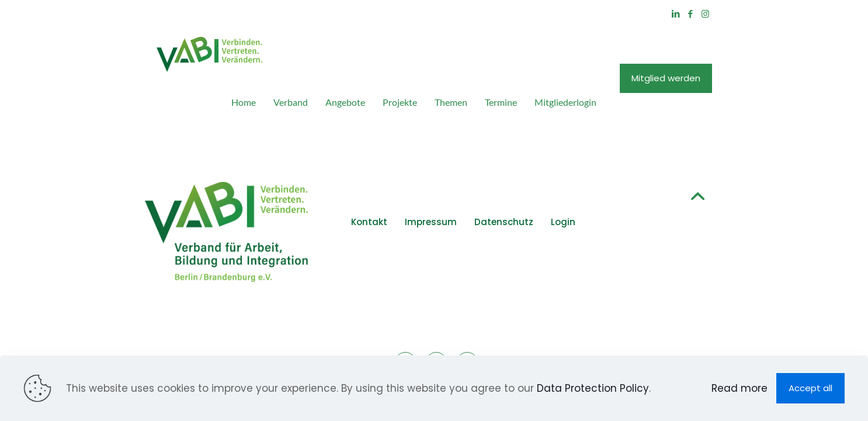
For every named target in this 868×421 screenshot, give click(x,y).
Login (540, 173)
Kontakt (346, 173)
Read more (739, 388)
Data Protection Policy (593, 388)
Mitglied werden (734, 54)
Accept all (810, 388)
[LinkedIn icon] (744, 14)
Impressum (408, 173)
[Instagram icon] (774, 14)
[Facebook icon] (759, 14)
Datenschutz (481, 173)
